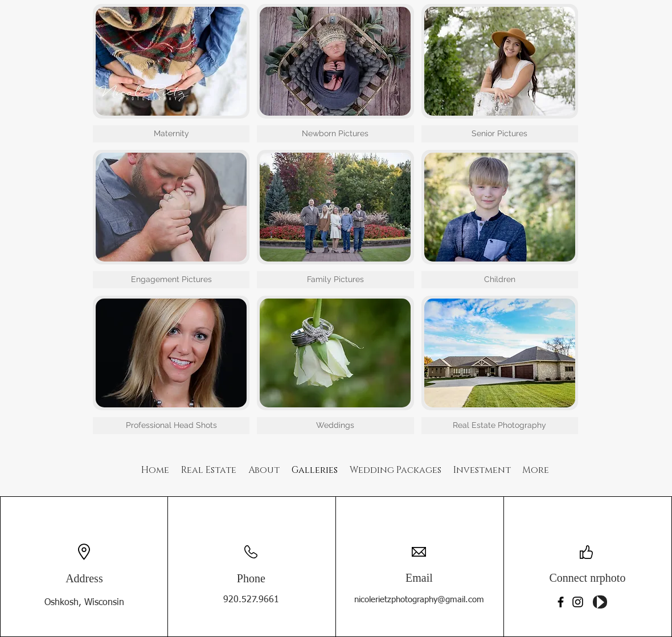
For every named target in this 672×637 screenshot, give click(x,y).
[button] (171, 73)
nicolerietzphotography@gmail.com (419, 600)
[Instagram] (578, 602)
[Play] (600, 602)
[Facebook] (561, 602)
